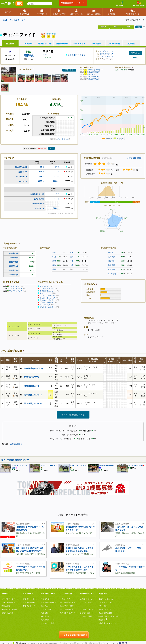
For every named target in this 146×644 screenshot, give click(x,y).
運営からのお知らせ (106, 599)
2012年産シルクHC (22, 167)
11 (41, 167)
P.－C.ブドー (113, 274)
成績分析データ (10, 244)
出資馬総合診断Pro (48, 602)
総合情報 (10, 44)
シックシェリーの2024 (49, 465)
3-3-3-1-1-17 (48, 54)
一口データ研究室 (67, 609)
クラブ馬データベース (10, 599)
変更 (51, 148)
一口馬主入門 (65, 599)
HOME (5, 20)
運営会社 (103, 620)
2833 (55, 181)
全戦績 (91, 67)
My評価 (130, 158)
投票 (139, 27)
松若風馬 (112, 265)
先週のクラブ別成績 (9, 609)
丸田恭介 (112, 257)
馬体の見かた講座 (67, 606)
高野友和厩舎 (16, 444)
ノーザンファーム (106, 51)
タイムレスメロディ (47, 300)
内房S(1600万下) (31, 386)
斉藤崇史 (29, 55)
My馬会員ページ (86, 599)
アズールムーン (46, 293)
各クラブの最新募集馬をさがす (15, 460)
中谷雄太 (112, 252)
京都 (72, 252)
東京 (54, 252)
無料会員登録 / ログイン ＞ (73, 3)
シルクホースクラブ (77, 55)
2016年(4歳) (14, 266)
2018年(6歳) (14, 258)
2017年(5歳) (14, 262)
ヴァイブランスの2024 (78, 465)
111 (56, 199)
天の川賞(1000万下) (33, 403)
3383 (40, 181)
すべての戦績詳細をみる (73, 415)
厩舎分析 (44, 613)
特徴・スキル (79, 44)
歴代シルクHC (24, 172)
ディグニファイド (17, 20)
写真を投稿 (69, 70)
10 (56, 167)
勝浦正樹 (112, 261)
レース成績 (27, 44)
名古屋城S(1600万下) (33, 368)
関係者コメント (45, 44)
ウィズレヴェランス (47, 298)
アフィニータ (45, 305)
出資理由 (131, 44)
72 (56, 203)
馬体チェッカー (47, 606)
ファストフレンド (106, 56)
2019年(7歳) (14, 253)
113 (56, 176)
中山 (54, 257)
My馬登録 (135, 53)
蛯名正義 (112, 269)
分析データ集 (62, 44)
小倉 (72, 265)
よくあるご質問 (86, 616)
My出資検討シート (48, 599)
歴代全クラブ (24, 181)
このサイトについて (106, 602)
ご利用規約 (103, 606)
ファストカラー (15, 286)
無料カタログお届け (139, 4)
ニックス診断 (46, 609)
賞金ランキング (29, 606)
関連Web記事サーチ (123, 67)
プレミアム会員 (63, 139)
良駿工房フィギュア (107, 623)
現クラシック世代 (30, 599)
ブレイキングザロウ (47, 295)
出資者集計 (137, 158)
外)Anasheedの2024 (107, 465)
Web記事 (97, 44)
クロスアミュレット (47, 291)
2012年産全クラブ (22, 176)
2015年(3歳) (14, 270)
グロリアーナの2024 (136, 465)
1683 (55, 208)
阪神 (72, 257)
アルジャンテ (45, 286)
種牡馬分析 (45, 616)
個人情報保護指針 (105, 613)
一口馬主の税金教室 (68, 602)
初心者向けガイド (87, 613)
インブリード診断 (48, 623)
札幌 (54, 269)
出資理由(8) (90, 284)
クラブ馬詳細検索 (8, 602)
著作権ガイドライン (106, 609)
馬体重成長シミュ (48, 620)
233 (56, 172)
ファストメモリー (16, 289)
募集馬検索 (6, 606)
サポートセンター (87, 609)
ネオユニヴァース (106, 54)
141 (40, 176)
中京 (72, 261)
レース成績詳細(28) (11, 351)
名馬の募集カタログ (68, 613)
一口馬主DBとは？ (122, 4)
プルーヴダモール (47, 302)
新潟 (54, 261)
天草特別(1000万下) (33, 395)
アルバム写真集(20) (25, 69)
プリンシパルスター (47, 307)
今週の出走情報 (7, 613)
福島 (54, 265)
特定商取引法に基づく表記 (109, 616)
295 (40, 172)
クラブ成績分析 (29, 602)
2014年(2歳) (14, 275)
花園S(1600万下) (31, 377)
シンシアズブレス (47, 289)
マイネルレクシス (16, 291)
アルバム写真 (114, 44)
